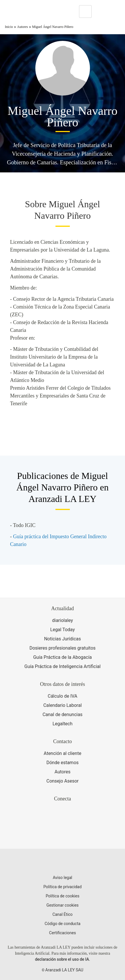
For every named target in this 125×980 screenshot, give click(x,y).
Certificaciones (62, 933)
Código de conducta (62, 924)
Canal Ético (62, 914)
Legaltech (63, 724)
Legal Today (62, 630)
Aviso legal (62, 878)
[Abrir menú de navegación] (116, 12)
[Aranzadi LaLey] (62, 863)
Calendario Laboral (63, 705)
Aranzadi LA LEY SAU (64, 970)
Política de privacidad (62, 887)
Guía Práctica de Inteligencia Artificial (62, 666)
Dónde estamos (62, 763)
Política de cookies (62, 896)
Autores (22, 27)
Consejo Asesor (62, 781)
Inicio (9, 27)
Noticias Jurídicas (62, 639)
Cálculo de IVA (62, 696)
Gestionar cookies (62, 905)
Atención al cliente (62, 753)
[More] (101, 12)
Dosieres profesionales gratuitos (62, 648)
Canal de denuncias (62, 714)
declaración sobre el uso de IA (62, 959)
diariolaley (62, 620)
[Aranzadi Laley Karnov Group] (24, 12)
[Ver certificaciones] (63, 835)
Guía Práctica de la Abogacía (62, 657)
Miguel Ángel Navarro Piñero (53, 27)
